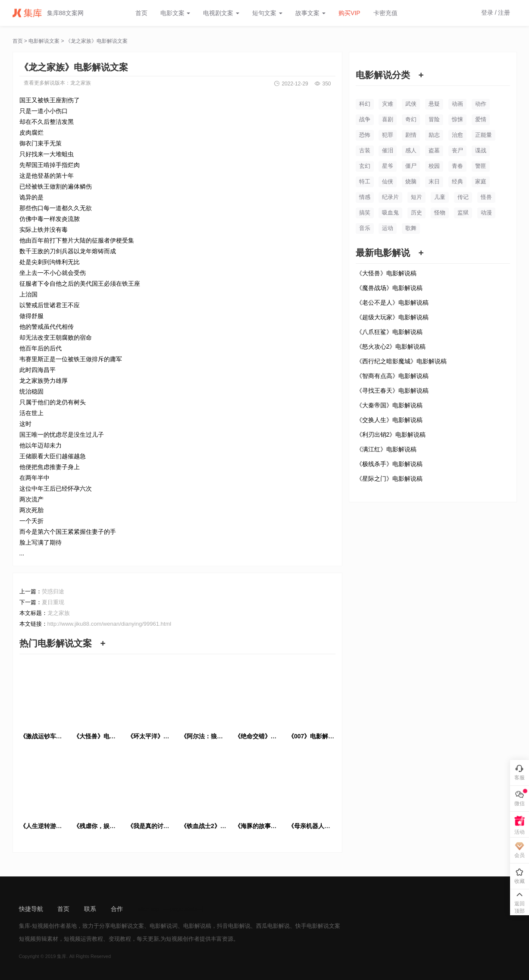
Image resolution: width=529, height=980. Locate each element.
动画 (457, 104)
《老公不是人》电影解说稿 (392, 303)
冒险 (434, 119)
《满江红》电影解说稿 (386, 449)
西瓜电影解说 (273, 926)
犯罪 (388, 135)
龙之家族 (81, 83)
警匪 (481, 166)
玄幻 (365, 166)
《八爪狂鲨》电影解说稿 (389, 332)
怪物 (440, 213)
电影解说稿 (197, 926)
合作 (117, 909)
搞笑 (365, 213)
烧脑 (411, 181)
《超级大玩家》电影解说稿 (392, 317)
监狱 (463, 213)
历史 (416, 213)
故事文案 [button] (310, 13)
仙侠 (388, 181)
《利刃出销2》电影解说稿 (391, 435)
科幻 (365, 104)
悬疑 (434, 104)
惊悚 (457, 119)
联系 (90, 909)
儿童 (440, 197)
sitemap (148, 909)
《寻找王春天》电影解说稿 (392, 391)
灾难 (388, 104)
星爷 (388, 166)
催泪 (388, 150)
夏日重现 (53, 602)
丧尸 (457, 150)
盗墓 (434, 150)
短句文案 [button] (267, 13)
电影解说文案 (44, 41)
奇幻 (411, 119)
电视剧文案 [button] (221, 13)
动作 (481, 104)
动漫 (486, 213)
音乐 (365, 228)
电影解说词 (164, 926)
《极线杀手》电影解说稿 (389, 464)
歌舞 (411, 228)
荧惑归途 (53, 591)
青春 (457, 166)
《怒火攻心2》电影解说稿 (391, 347)
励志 (434, 135)
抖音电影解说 (234, 926)
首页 (141, 13)
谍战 (481, 150)
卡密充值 (385, 13)
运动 (388, 228)
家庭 (481, 181)
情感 (365, 197)
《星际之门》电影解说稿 (389, 479)
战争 (365, 119)
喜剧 (388, 119)
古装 (365, 150)
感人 (411, 150)
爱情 (481, 119)
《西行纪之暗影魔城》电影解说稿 (401, 361)
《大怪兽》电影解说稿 (386, 273)
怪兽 (486, 197)
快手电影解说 (312, 926)
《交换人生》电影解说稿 (389, 420)
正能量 (484, 135)
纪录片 (390, 197)
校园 (434, 166)
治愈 (457, 135)
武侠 (411, 104)
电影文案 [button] (175, 13)
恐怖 (365, 135)
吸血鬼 (390, 213)
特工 (365, 181)
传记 (463, 197)
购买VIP (349, 13)
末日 (434, 181)
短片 (416, 197)
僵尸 (411, 166)
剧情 (411, 135)
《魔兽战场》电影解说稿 (389, 288)
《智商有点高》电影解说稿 (392, 376)
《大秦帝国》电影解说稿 (389, 405)
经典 (457, 181)
